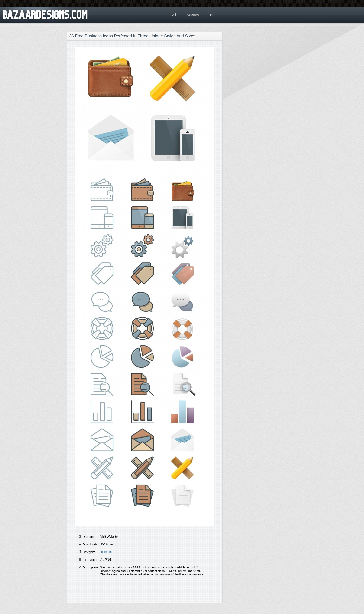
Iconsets (106, 552)
